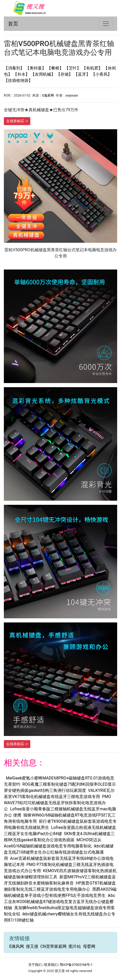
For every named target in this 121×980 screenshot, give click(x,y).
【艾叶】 (73, 68)
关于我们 (35, 965)
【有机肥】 (93, 68)
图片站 (75, 946)
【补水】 (22, 74)
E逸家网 (48, 95)
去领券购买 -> (17, 121)
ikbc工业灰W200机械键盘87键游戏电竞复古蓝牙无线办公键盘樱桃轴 (60, 902)
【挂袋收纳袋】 (18, 80)
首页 (13, 24)
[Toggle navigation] (106, 24)
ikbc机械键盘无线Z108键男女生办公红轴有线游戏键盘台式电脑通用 (59, 852)
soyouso (72, 95)
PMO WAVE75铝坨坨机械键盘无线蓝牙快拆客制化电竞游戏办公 (57, 803)
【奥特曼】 (36, 68)
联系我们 (51, 965)
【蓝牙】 (82, 74)
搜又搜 (32, 946)
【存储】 (65, 74)
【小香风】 (101, 74)
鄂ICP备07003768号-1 (76, 965)
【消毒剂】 (15, 68)
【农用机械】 (43, 74)
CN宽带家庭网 (53, 946)
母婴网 (89, 946)
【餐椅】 (56, 68)
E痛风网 (17, 946)
